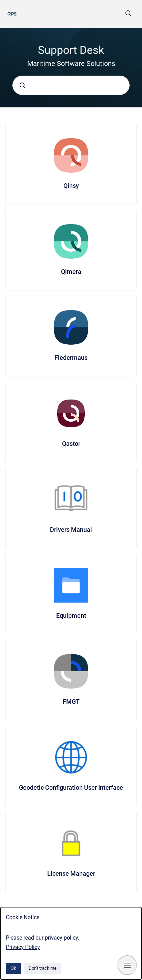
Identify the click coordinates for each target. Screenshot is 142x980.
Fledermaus (71, 358)
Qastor (71, 444)
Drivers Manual (71, 530)
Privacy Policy (23, 947)
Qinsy (71, 186)
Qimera (71, 272)
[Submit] (22, 85)
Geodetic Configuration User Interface (71, 787)
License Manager (71, 873)
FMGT (71, 702)
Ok (13, 968)
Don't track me (43, 968)
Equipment (71, 616)
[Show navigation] (127, 965)
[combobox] (71, 85)
